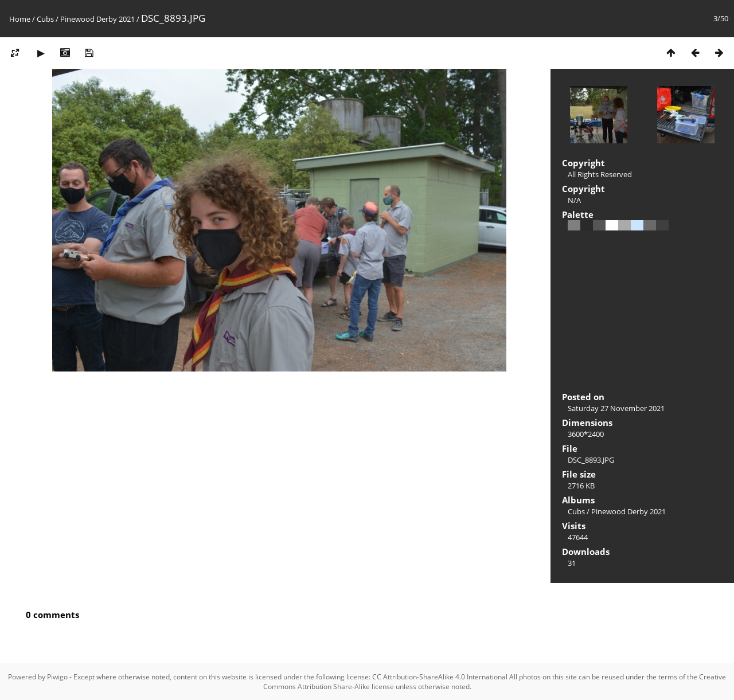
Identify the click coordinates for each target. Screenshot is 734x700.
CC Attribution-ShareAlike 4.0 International (440, 677)
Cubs (45, 19)
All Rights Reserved (600, 174)
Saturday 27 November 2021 (616, 408)
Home (20, 19)
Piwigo (57, 677)
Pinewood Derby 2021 (97, 19)
